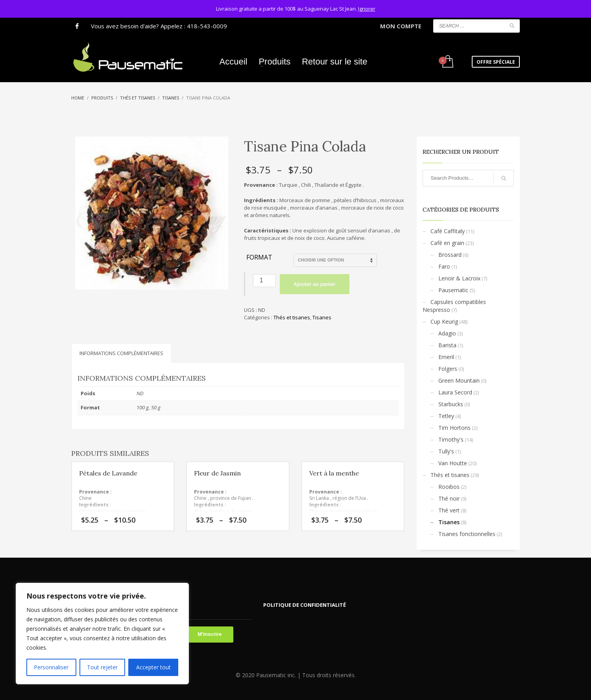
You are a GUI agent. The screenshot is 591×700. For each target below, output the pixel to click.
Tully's (446, 451)
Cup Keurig (444, 321)
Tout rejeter (102, 667)
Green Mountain (459, 380)
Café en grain (447, 243)
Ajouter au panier (315, 284)
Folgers (448, 369)
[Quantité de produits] (264, 281)
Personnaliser (51, 667)
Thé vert (449, 510)
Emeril (446, 357)
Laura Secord (455, 392)
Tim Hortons (454, 428)
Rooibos (449, 487)
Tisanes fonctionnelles (467, 534)
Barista (447, 345)
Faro (444, 266)
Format (259, 258)
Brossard (450, 255)
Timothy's (451, 439)
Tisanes (322, 317)
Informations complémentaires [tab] (121, 353)
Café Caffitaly (448, 231)
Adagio (447, 333)
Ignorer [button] (367, 9)
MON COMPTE (401, 26)
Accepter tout (153, 667)
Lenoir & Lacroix (459, 278)
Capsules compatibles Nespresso (454, 306)
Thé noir (449, 498)
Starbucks (451, 404)
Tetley (446, 416)
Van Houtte (453, 463)
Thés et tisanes (292, 317)
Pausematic (453, 290)
